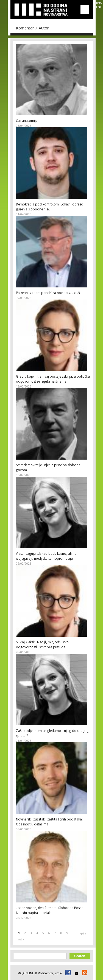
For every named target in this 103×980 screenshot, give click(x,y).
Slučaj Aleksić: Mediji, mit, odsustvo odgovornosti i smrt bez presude (42, 645)
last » (21, 939)
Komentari (25, 28)
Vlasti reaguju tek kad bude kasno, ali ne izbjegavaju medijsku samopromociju (46, 557)
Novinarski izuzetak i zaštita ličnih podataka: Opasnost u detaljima (49, 822)
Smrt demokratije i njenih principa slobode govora (48, 468)
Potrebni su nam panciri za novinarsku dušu (49, 293)
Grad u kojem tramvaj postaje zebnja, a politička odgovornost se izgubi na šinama (53, 379)
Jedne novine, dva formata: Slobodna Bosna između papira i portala (50, 911)
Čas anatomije (27, 121)
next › (82, 934)
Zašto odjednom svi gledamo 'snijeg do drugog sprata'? (52, 734)
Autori (44, 28)
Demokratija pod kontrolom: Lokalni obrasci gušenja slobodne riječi (50, 207)
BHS (99, 3)
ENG (99, 7)
